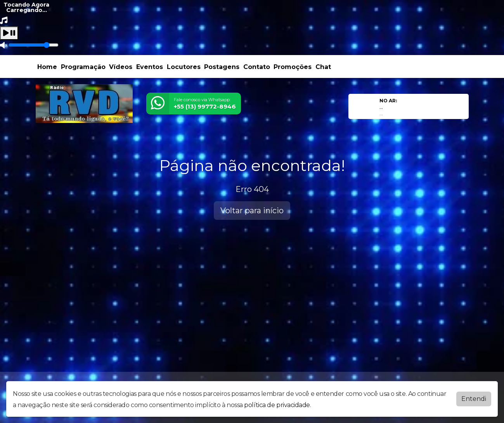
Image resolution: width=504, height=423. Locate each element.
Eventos (150, 67)
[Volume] (34, 45)
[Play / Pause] (9, 33)
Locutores (184, 67)
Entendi (474, 399)
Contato (257, 67)
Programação (83, 67)
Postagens (222, 67)
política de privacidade (277, 405)
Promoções (293, 67)
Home (47, 67)
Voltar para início (252, 211)
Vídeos (121, 67)
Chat (323, 67)
